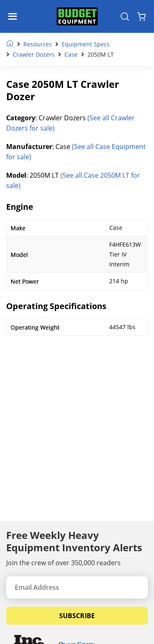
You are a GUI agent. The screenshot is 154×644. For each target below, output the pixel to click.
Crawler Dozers (34, 54)
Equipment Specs (86, 44)
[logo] (77, 17)
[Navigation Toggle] (15, 16)
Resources (38, 44)
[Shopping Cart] (141, 16)
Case (71, 54)
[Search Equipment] (125, 16)
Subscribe (77, 616)
